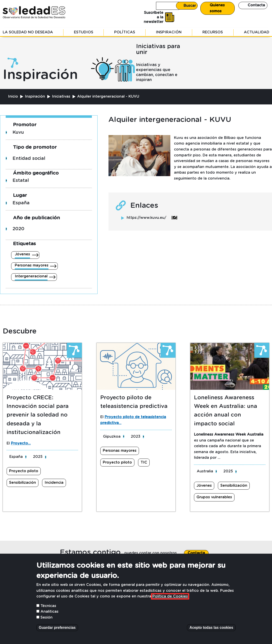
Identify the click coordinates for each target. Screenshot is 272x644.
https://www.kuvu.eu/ (152, 218)
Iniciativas (61, 96)
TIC (144, 462)
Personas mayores (32, 265)
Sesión (47, 624)
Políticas (125, 32)
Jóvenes (22, 254)
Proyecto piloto (24, 471)
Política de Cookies (170, 603)
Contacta (256, 5)
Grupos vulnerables (214, 497)
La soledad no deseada (28, 32)
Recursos (213, 32)
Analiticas (49, 618)
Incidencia (54, 483)
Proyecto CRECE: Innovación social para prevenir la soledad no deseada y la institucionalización (38, 415)
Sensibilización (23, 483)
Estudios (84, 32)
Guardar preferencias (57, 634)
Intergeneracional (31, 276)
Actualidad (257, 32)
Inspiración (169, 32)
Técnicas (48, 612)
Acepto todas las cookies (211, 634)
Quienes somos (217, 8)
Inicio (13, 96)
